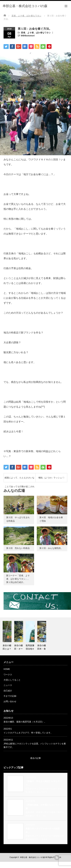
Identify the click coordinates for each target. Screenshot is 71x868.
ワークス (8, 675)
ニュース (8, 685)
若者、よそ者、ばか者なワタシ (36, 33)
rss (57, 858)
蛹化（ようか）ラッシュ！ (51, 478)
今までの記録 (10, 696)
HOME (7, 669)
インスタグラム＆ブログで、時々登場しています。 (28, 733)
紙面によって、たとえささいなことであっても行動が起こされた (20, 479)
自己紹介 (8, 691)
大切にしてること (12, 680)
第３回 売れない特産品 (18, 548)
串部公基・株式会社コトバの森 (32, 857)
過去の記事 (35, 758)
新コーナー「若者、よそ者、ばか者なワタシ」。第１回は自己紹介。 (18, 579)
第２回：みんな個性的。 (51, 548)
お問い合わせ (10, 701)
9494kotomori (28, 36)
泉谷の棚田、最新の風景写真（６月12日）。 (25, 722)
